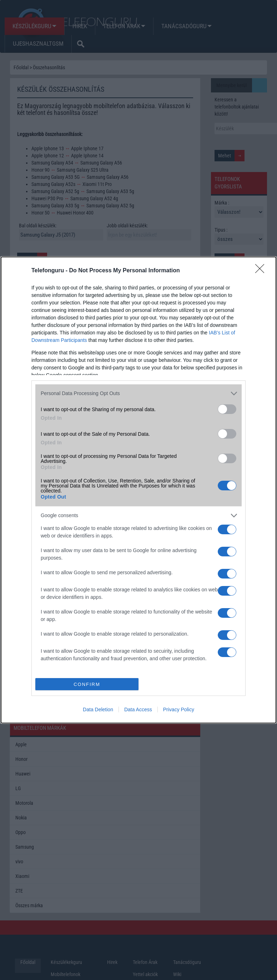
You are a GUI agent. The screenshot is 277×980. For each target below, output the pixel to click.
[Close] (262, 271)
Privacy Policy (179, 709)
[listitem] (138, 393)
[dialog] (138, 490)
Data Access (138, 709)
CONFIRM (87, 684)
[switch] (227, 409)
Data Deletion (98, 709)
